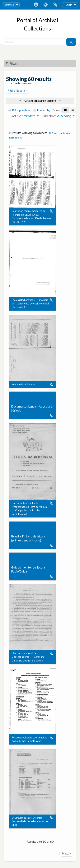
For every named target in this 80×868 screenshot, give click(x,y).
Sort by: (16, 116)
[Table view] (73, 110)
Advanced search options (40, 100)
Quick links (36, 5)
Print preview (19, 110)
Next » (67, 853)
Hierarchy (42, 110)
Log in (69, 5)
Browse (10, 5)
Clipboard (55, 5)
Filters (12, 63)
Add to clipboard (51, 211)
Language (45, 5)
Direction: (49, 116)
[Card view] (65, 110)
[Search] (36, 42)
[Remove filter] (27, 90)
